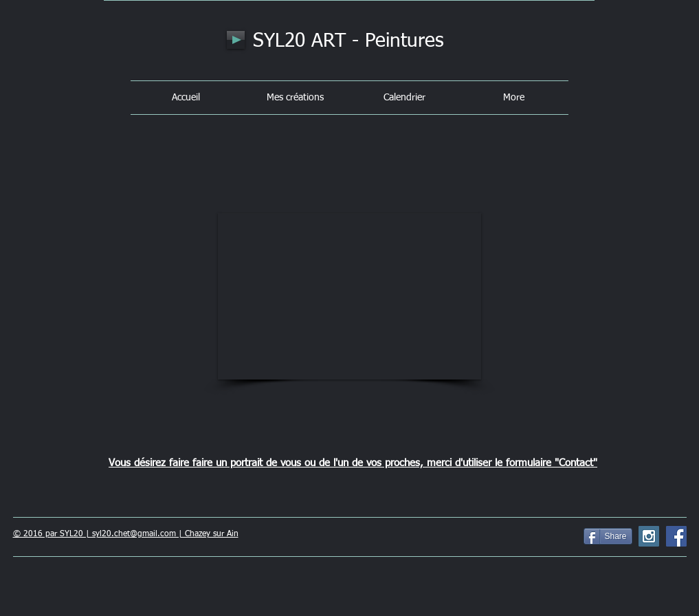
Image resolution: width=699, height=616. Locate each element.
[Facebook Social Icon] (676, 536)
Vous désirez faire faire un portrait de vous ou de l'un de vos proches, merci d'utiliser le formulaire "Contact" (353, 463)
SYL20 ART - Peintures (348, 41)
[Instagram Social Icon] (649, 536)
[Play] (236, 40)
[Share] (608, 536)
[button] (349, 296)
